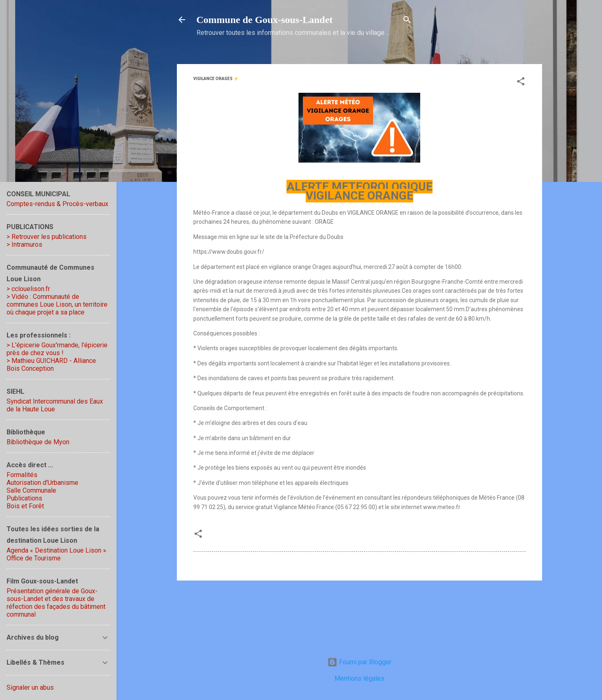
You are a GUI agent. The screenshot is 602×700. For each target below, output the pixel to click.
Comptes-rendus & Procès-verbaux (57, 204)
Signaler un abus (30, 687)
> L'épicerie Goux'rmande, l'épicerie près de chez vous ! (57, 349)
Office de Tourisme (34, 558)
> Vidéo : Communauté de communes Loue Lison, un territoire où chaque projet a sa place (57, 304)
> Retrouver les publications (47, 237)
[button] (521, 83)
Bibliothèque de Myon (38, 442)
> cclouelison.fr (28, 289)
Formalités (22, 475)
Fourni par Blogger (359, 662)
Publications (24, 498)
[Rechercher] (407, 21)
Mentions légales (359, 678)
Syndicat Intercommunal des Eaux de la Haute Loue (55, 405)
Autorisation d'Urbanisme (42, 483)
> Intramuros (24, 244)
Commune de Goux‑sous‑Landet (265, 20)
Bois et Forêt (25, 506)
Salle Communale (31, 490)
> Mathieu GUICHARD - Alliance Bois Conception (51, 365)
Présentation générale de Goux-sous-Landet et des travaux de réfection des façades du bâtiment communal (56, 603)
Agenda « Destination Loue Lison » (56, 550)
